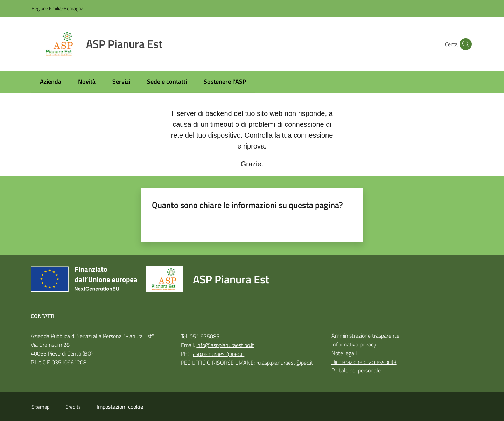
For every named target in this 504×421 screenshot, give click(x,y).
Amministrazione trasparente (365, 336)
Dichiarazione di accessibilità (364, 362)
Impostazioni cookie (120, 407)
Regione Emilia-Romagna (57, 8)
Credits (73, 407)
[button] (464, 44)
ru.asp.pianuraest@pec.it (285, 363)
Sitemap (41, 407)
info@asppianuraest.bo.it (225, 345)
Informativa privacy (354, 344)
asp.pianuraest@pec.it (219, 354)
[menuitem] (51, 82)
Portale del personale (356, 370)
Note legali (344, 353)
